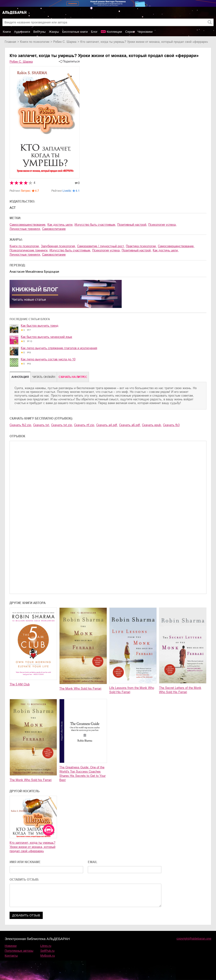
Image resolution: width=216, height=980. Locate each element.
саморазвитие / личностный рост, (101, 246)
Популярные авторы (19, 951)
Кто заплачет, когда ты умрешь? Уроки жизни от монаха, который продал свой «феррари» (32, 847)
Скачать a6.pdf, (130, 425)
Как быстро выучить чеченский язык (46, 337)
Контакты (11, 956)
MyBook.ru (48, 956)
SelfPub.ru (48, 951)
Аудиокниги (22, 32)
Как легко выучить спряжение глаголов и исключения (59, 348)
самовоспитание (54, 229)
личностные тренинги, (25, 229)
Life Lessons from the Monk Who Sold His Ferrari (132, 690)
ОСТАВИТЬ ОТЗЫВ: (24, 880)
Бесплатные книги (75, 32)
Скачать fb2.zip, (21, 425)
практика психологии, (141, 246)
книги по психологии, (25, 246)
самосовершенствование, (28, 225)
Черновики (145, 32)
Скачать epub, (152, 425)
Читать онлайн (44, 377)
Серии (130, 32)
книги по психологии (35, 42)
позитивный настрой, (132, 225)
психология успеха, (162, 225)
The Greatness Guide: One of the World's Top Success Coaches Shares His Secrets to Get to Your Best (82, 774)
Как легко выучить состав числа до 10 (48, 359)
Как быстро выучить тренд (40, 326)
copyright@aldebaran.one (194, 938)
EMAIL (93, 862)
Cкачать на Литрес (73, 377)
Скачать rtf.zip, (85, 425)
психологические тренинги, (29, 250)
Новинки (11, 946)
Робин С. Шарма (65, 42)
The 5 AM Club (20, 684)
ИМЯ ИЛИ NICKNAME (25, 862)
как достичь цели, (60, 225)
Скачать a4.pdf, (107, 425)
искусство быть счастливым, (95, 225)
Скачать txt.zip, (62, 425)
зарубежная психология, (58, 246)
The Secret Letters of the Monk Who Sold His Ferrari (180, 690)
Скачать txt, (42, 425)
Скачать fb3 (171, 425)
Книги (7, 32)
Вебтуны (39, 32)
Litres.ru (46, 946)
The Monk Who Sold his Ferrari (80, 689)
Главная (10, 42)
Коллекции (115, 32)
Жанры (54, 32)
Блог (94, 32)
